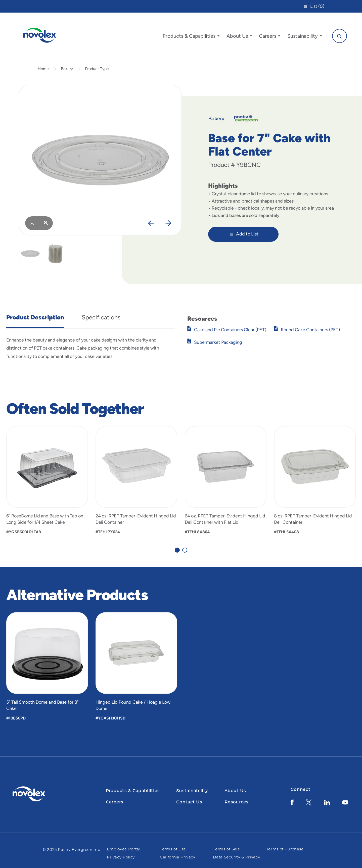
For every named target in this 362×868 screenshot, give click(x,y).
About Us (235, 791)
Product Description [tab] (35, 317)
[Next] (169, 224)
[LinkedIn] (327, 804)
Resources (237, 802)
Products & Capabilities (133, 791)
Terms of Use (173, 849)
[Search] (340, 36)
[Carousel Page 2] (185, 550)
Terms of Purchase (285, 849)
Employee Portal (124, 849)
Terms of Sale (226, 849)
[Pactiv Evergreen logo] (39, 794)
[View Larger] (46, 223)
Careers (115, 802)
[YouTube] (345, 804)
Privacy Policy (121, 857)
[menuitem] (191, 37)
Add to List (243, 234)
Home (43, 69)
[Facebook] (292, 804)
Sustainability (192, 791)
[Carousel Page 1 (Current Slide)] (177, 550)
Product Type (97, 69)
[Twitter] (309, 804)
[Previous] (151, 224)
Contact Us (189, 802)
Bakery (67, 69)
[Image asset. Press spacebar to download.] (32, 223)
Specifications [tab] (101, 317)
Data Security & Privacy (236, 857)
